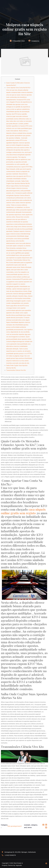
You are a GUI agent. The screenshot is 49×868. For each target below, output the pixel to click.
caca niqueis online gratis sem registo (23, 511)
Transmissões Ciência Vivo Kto (16, 370)
